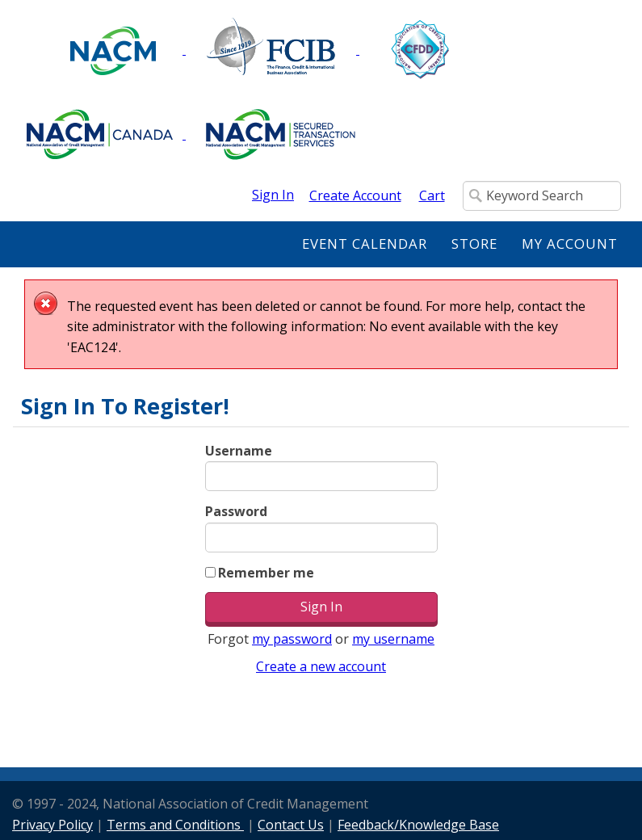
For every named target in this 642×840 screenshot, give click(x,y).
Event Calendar (365, 244)
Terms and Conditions (175, 825)
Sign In (273, 195)
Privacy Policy (52, 825)
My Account (570, 244)
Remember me (266, 573)
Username (239, 451)
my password (292, 639)
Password (236, 511)
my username (393, 639)
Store (474, 244)
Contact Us (291, 825)
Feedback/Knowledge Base (418, 825)
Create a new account (321, 666)
